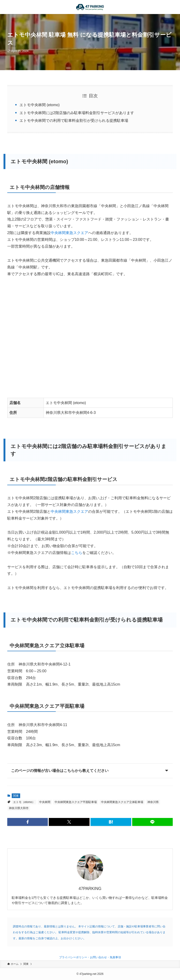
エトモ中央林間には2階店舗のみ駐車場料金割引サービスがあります (77, 113)
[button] (28, 822)
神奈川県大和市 (19, 808)
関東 (16, 796)
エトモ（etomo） (24, 802)
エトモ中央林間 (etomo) (40, 105)
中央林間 (45, 802)
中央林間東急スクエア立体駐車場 (122, 802)
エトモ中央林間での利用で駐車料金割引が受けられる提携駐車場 (74, 121)
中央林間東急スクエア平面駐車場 (76, 802)
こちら (77, 553)
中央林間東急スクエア (69, 233)
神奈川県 (153, 802)
